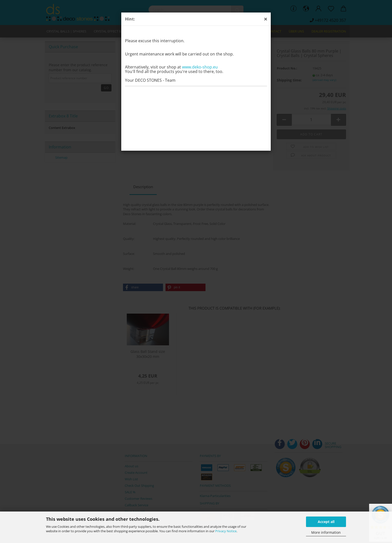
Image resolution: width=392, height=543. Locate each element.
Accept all (326, 522)
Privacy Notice (226, 531)
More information (326, 532)
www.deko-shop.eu (200, 67)
